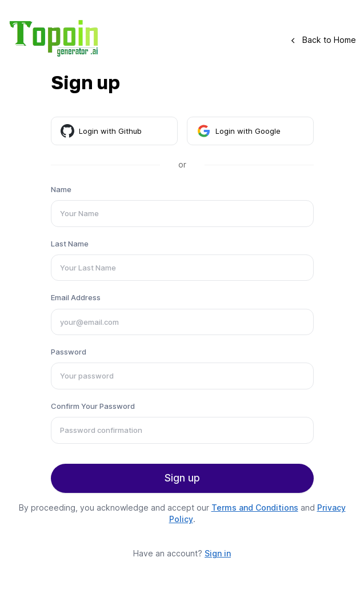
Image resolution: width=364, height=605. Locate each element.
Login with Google (239, 131)
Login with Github (101, 131)
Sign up (182, 478)
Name (61, 189)
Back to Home (323, 40)
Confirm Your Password (93, 406)
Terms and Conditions (255, 508)
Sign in (218, 553)
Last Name (70, 244)
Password (69, 352)
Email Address (76, 297)
